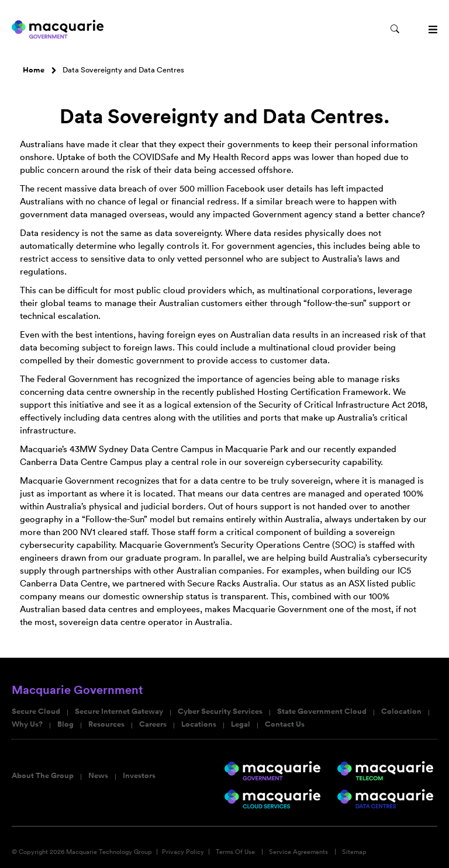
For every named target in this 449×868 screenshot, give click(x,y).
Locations (199, 724)
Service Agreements (298, 852)
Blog (65, 724)
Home (34, 70)
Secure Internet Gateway (119, 711)
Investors (139, 776)
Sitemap (354, 852)
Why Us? (27, 724)
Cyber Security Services (220, 711)
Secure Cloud (36, 711)
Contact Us (285, 724)
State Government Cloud (322, 711)
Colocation (401, 711)
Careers (153, 724)
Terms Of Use (235, 852)
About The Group (43, 776)
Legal (241, 724)
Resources (106, 724)
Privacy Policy (183, 852)
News (98, 776)
